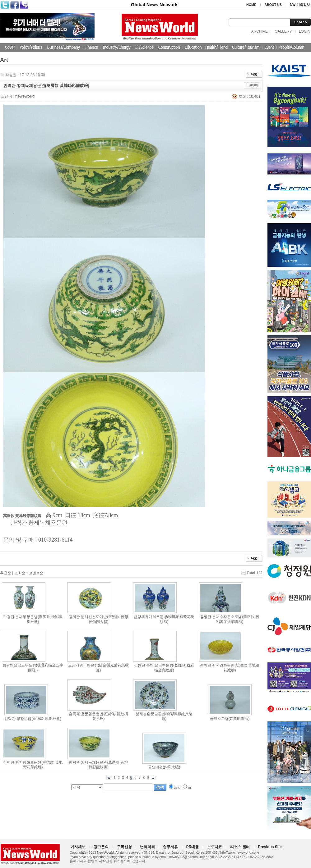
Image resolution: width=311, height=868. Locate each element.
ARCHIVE (259, 31)
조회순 (20, 573)
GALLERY (283, 31)
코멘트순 (36, 573)
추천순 (6, 573)
